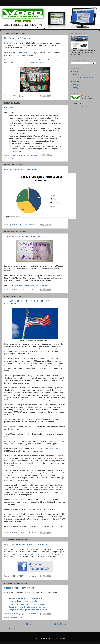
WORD (86, 96)
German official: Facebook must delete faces (26, 598)
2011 (75, 88)
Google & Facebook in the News (19, 588)
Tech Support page (26, 53)
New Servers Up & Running (17, 38)
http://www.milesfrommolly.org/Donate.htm (32, 285)
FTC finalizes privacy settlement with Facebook (27, 604)
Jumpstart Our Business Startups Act (49, 449)
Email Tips (9, 108)
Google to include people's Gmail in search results (28, 610)
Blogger (62, 638)
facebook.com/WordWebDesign (33, 62)
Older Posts (60, 624)
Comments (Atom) (20, 629)
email (12, 158)
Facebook (13, 617)
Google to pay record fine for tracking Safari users (28, 607)
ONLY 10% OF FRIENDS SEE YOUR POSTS (25, 544)
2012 (75, 85)
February (79, 74)
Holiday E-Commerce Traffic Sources (21, 169)
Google (20, 617)
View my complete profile (80, 107)
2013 (75, 82)
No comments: (32, 96)
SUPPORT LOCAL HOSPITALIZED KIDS (23, 236)
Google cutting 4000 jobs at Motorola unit (24, 601)
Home (29, 624)
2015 (75, 72)
